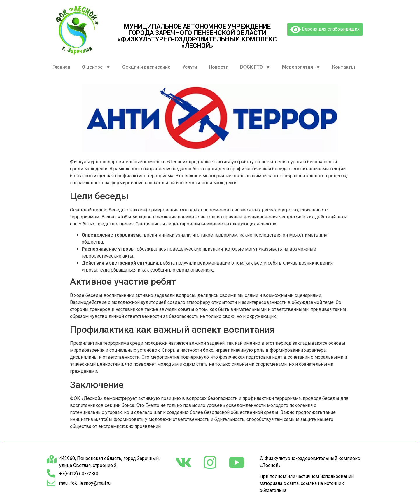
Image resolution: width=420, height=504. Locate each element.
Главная (61, 67)
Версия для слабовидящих (325, 29)
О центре (96, 67)
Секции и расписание (146, 67)
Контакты (344, 67)
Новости (219, 67)
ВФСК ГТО (255, 67)
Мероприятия (301, 67)
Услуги (190, 67)
